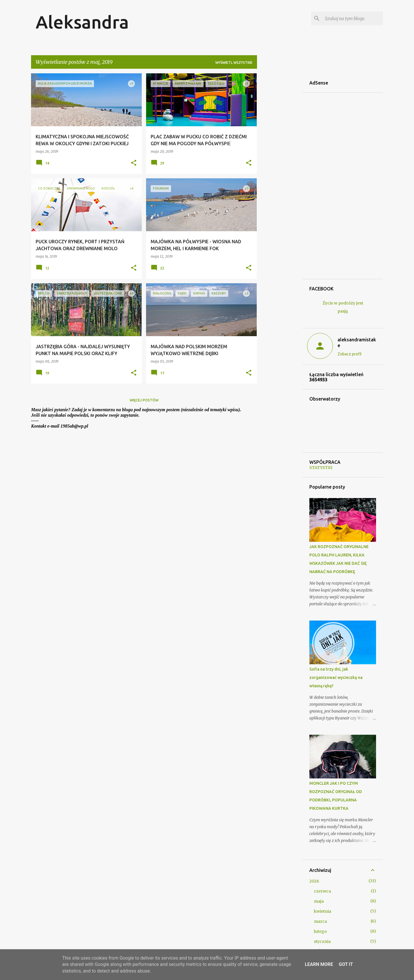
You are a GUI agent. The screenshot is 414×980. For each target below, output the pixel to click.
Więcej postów (144, 400)
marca (320, 921)
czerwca (322, 891)
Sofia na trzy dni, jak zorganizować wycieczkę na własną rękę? (336, 677)
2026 (314, 881)
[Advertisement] (280, 160)
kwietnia (323, 911)
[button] (134, 163)
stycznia (322, 941)
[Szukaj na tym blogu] (353, 18)
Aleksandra (82, 22)
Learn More (319, 964)
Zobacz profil (350, 354)
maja (319, 901)
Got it (346, 964)
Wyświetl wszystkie (234, 63)
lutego (320, 931)
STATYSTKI (321, 468)
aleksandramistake (357, 342)
